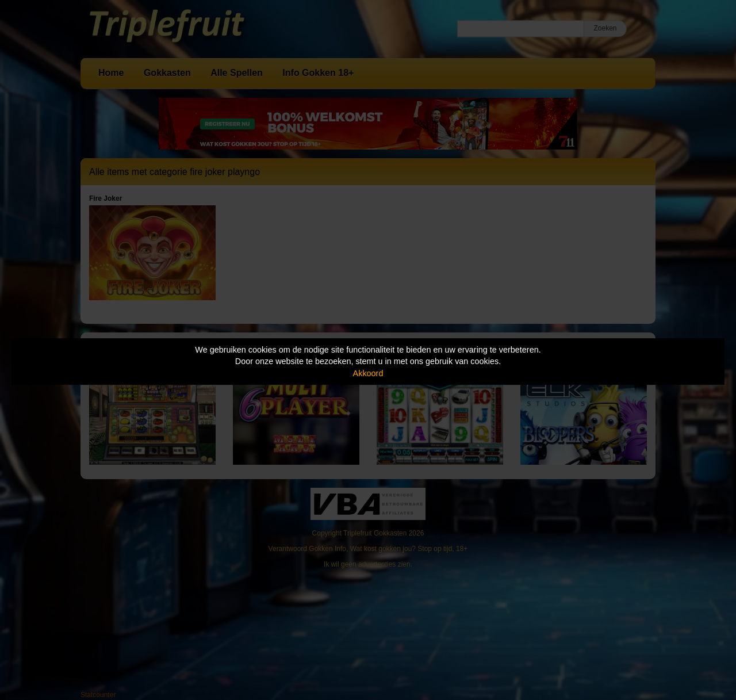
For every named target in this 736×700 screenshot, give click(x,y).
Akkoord (368, 373)
